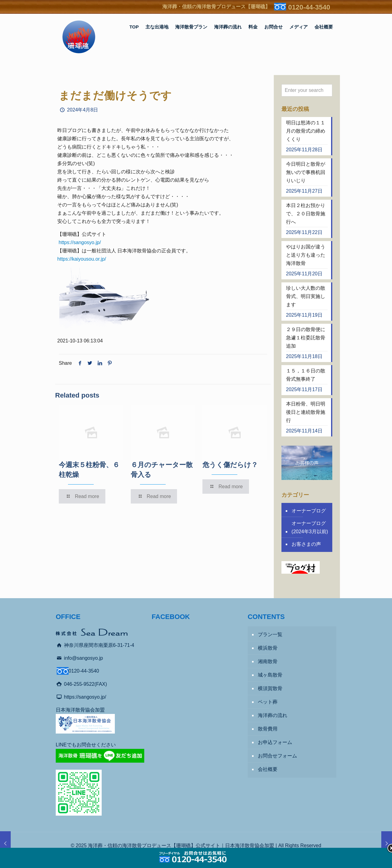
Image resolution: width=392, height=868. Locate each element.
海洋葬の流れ (273, 715)
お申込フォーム (275, 742)
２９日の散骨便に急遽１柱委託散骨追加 (306, 338)
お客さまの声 (306, 544)
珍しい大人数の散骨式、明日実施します (306, 296)
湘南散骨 (268, 661)
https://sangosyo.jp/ (80, 242)
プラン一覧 (270, 634)
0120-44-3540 (309, 7)
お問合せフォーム (277, 756)
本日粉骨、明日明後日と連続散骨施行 (306, 412)
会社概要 (268, 769)
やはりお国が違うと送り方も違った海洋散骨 (306, 255)
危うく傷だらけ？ (230, 465)
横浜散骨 (268, 648)
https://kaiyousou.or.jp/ (82, 259)
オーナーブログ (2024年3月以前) (310, 527)
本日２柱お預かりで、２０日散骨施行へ (306, 214)
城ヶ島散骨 (270, 675)
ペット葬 (268, 702)
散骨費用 (268, 729)
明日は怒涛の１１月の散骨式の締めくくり (306, 131)
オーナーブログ (309, 511)
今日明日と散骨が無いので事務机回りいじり (306, 172)
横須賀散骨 (270, 688)
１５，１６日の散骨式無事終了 (306, 375)
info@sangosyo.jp (83, 658)
